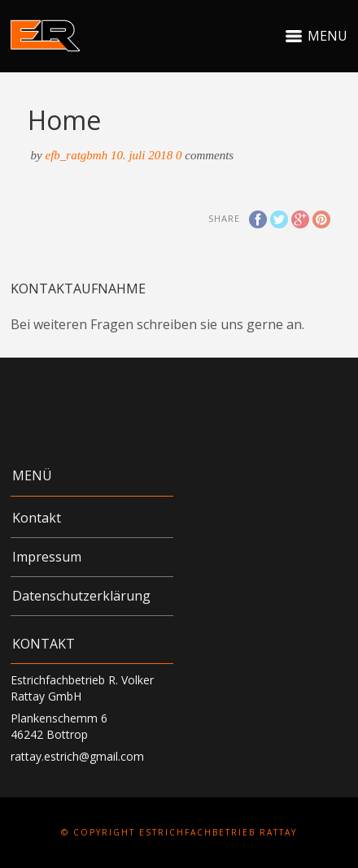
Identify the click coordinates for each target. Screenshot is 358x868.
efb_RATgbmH (77, 155)
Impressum (47, 557)
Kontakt (37, 518)
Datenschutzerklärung (81, 596)
